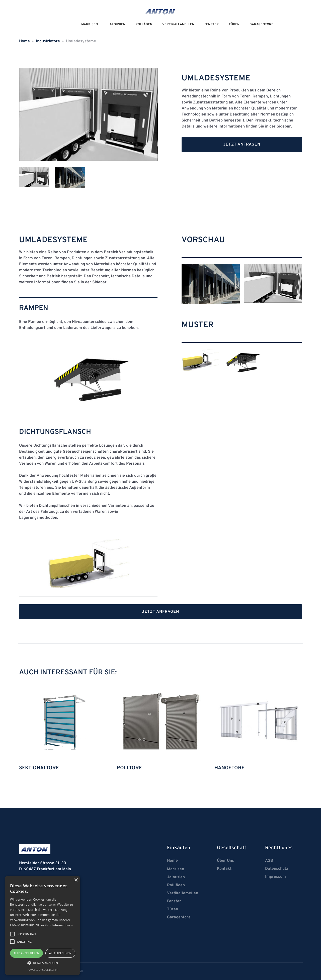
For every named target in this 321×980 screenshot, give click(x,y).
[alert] (43, 925)
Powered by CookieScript (43, 970)
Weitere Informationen (57, 925)
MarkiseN (90, 25)
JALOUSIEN (117, 25)
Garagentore (261, 25)
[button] (43, 963)
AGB (269, 861)
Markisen (176, 869)
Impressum (275, 877)
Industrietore (48, 41)
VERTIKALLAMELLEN (178, 25)
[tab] (34, 177)
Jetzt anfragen (242, 145)
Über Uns (225, 861)
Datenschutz (277, 869)
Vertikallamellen (183, 893)
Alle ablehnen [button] (60, 953)
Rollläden (176, 885)
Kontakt (224, 869)
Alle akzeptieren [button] (26, 953)
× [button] (76, 880)
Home (24, 41)
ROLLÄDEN (144, 25)
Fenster (212, 25)
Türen (234, 25)
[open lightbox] (211, 284)
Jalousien (176, 877)
